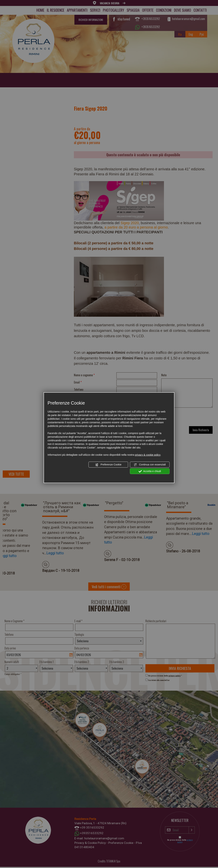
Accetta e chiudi (150, 471)
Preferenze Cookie (108, 465)
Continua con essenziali (150, 465)
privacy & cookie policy (148, 455)
